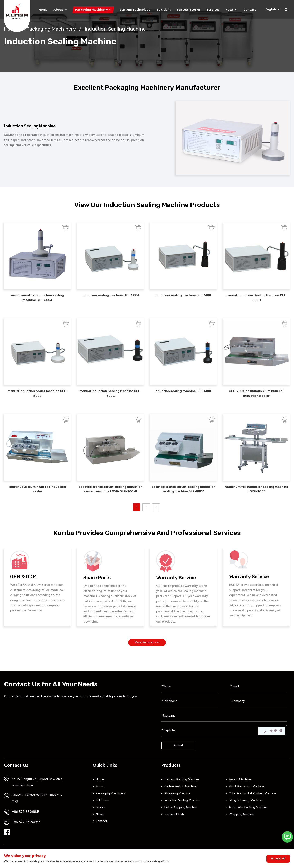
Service (101, 817)
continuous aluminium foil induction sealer (38, 496)
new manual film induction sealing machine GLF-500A (37, 302)
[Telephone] (190, 711)
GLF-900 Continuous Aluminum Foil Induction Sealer (257, 399)
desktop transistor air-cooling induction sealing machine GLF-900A (183, 496)
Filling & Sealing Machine (245, 810)
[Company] (259, 711)
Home (43, 10)
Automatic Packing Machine (248, 817)
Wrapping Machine (242, 824)
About (58, 10)
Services (213, 10)
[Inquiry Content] (224, 726)
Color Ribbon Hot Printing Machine (252, 803)
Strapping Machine (177, 803)
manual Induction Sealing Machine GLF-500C (111, 399)
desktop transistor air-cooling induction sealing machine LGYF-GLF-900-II (111, 496)
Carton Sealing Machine (180, 796)
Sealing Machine (240, 789)
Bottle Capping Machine (181, 817)
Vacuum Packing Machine (182, 789)
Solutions (164, 10)
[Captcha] (209, 740)
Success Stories (189, 10)
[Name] (190, 696)
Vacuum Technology (135, 10)
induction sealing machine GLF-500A (110, 299)
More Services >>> (147, 652)
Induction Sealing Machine (115, 29)
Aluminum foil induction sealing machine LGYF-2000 (256, 496)
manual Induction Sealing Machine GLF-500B (257, 302)
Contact (250, 10)
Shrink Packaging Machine (246, 796)
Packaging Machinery (91, 10)
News (229, 10)
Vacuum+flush (174, 824)
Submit (178, 755)
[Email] (259, 696)
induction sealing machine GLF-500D (184, 396)
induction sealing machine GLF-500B (184, 299)
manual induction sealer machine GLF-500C (38, 399)
